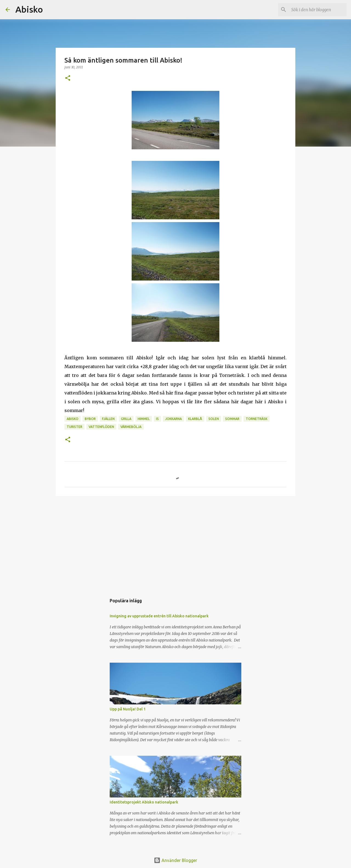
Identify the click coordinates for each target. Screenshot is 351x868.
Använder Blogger (175, 860)
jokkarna (173, 419)
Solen (214, 419)
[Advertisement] (175, 543)
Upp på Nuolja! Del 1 (128, 709)
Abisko (29, 9)
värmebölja (131, 427)
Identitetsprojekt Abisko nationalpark (144, 802)
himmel (144, 419)
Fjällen (108, 419)
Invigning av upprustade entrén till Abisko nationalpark (159, 616)
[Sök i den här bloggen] (318, 10)
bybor (90, 419)
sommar (232, 419)
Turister (74, 427)
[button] (68, 78)
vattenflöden (101, 427)
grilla (126, 419)
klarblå (195, 419)
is (157, 419)
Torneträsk (257, 419)
